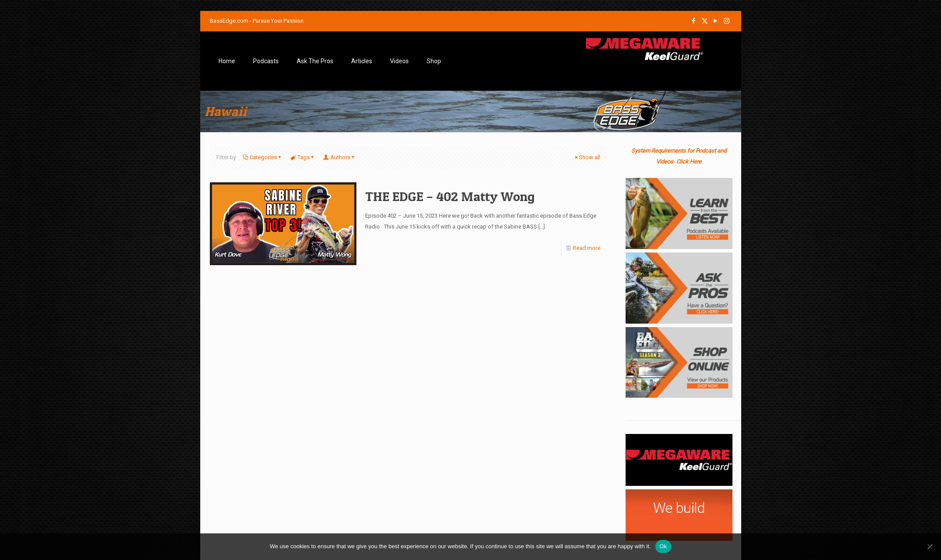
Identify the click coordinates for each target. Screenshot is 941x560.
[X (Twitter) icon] (705, 21)
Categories (263, 157)
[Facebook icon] (694, 21)
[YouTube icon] (716, 21)
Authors (340, 157)
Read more (587, 248)
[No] (930, 546)
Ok (663, 546)
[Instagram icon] (727, 21)
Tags (303, 157)
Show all (587, 157)
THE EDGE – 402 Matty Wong (450, 196)
